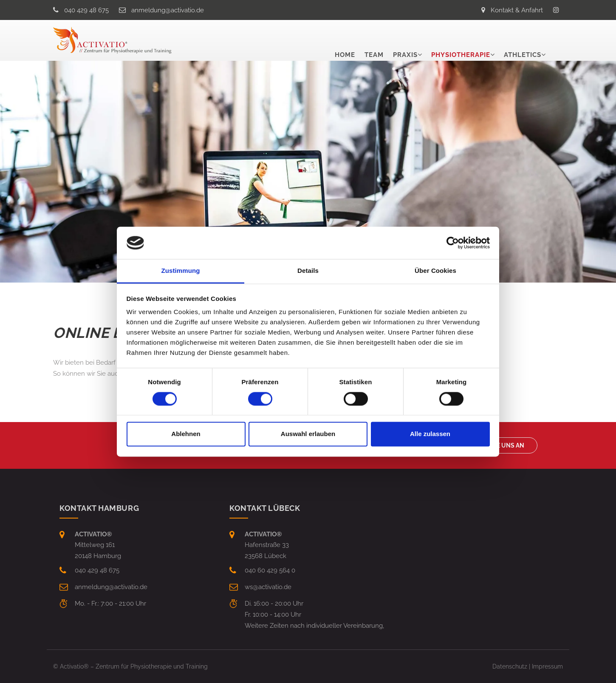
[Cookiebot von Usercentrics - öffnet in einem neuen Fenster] (453, 243)
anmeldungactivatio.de (168, 10)
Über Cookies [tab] (435, 271)
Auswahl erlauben (308, 434)
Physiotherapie (461, 40)
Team (374, 40)
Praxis (405, 40)
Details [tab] (308, 271)
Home (345, 40)
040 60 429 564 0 (270, 570)
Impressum (547, 666)
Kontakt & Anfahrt (517, 10)
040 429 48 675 (86, 10)
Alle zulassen (430, 434)
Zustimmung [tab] (181, 271)
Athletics (523, 40)
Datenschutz (510, 666)
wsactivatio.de (268, 587)
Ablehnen (186, 434)
